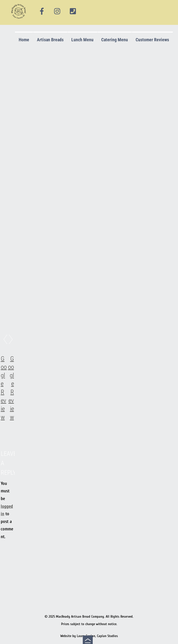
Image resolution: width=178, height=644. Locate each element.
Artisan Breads (50, 40)
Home (24, 40)
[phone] (73, 11)
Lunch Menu (82, 40)
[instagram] (58, 11)
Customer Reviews (152, 40)
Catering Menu (115, 40)
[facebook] (42, 11)
